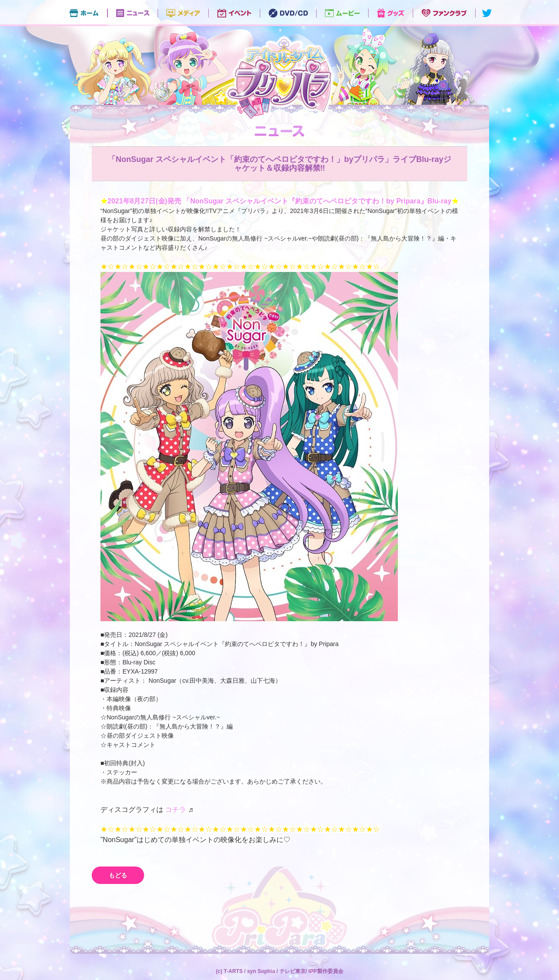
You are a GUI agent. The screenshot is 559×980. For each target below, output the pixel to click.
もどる (118, 875)
